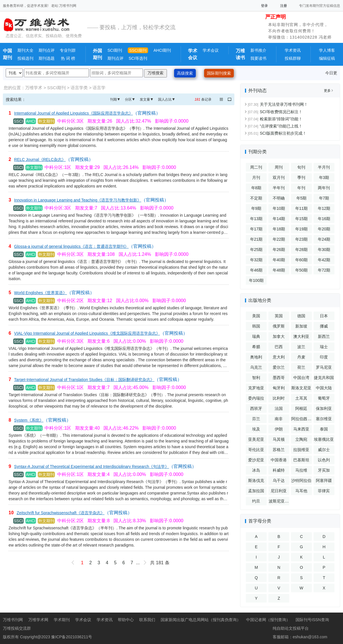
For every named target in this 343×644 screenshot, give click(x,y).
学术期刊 (62, 620)
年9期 (256, 208)
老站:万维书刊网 (64, 6)
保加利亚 (324, 408)
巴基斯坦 (301, 460)
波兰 (301, 347)
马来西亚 (301, 429)
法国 (279, 408)
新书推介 (258, 50)
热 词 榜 (67, 58)
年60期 (302, 260)
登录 (264, 6)
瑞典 (256, 336)
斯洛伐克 (256, 480)
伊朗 (279, 429)
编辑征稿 (327, 58)
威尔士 (324, 450)
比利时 (279, 398)
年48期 (279, 270)
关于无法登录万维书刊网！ (278, 104)
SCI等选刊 (138, 58)
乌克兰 (256, 367)
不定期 (256, 198)
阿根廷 (301, 408)
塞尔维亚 (324, 419)
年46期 (256, 270)
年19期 (302, 229)
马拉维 (301, 470)
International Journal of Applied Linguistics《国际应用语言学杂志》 (73, 113)
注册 (284, 6)
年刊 (301, 188)
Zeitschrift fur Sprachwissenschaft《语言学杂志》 (60, 513)
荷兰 (301, 367)
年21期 (256, 239)
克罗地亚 (256, 388)
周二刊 (256, 167)
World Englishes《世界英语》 (40, 293)
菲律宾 (324, 491)
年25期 (256, 250)
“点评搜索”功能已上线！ (275, 126)
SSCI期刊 (138, 50)
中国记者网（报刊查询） (268, 620)
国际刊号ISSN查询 (312, 620)
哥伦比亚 (256, 450)
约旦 (256, 501)
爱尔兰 (279, 367)
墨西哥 (279, 378)
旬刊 (301, 167)
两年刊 (324, 188)
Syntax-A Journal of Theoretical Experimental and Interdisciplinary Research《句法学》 (91, 466)
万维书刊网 (13, 620)
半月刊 (324, 167)
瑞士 (324, 347)
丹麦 (301, 357)
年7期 (324, 198)
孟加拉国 (256, 491)
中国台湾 (301, 378)
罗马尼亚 (324, 367)
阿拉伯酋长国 (301, 420)
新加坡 (301, 326)
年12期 (324, 208)
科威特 (279, 470)
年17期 (256, 229)
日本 (324, 316)
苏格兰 (279, 450)
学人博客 (327, 50)
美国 (256, 316)
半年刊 (279, 188)
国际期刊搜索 (219, 73)
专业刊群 (68, 50)
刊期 (113, 99)
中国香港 (279, 460)
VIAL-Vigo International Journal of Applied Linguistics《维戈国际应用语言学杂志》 (87, 333)
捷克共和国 (324, 378)
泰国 (324, 429)
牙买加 (324, 470)
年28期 (302, 250)
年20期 (324, 229)
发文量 (145, 99)
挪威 (324, 326)
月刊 (256, 178)
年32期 (256, 260)
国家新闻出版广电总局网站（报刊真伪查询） (201, 620)
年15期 (302, 219)
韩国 (256, 326)
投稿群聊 (293, 58)
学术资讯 (293, 50)
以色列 (324, 460)
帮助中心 (126, 620)
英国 (279, 316)
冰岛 (256, 470)
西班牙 (256, 408)
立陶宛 (301, 439)
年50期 (302, 270)
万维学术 (34, 88)
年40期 (279, 260)
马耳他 (301, 491)
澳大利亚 (301, 336)
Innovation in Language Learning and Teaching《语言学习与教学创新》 (78, 200)
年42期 (324, 260)
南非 (279, 419)
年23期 (302, 239)
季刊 (301, 178)
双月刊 (279, 178)
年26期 (279, 250)
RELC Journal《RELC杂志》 (40, 159)
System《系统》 (29, 420)
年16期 (324, 219)
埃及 (256, 429)
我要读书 (258, 58)
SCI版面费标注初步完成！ (277, 133)
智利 (256, 378)
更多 (328, 91)
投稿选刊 (25, 58)
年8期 (256, 188)
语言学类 (79, 88)
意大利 (279, 357)
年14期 (279, 219)
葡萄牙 (324, 398)
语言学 (99, 88)
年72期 (324, 270)
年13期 (256, 219)
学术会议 (211, 50)
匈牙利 (279, 388)
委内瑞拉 (256, 398)
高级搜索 (185, 73)
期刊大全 (25, 50)
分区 (128, 99)
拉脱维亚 (301, 450)
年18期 (279, 229)
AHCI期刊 (162, 50)
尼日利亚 (279, 491)
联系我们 (147, 620)
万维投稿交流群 (17, 628)
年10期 (279, 208)
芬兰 (256, 419)
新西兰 (324, 336)
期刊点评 (47, 50)
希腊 (256, 347)
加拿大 (279, 336)
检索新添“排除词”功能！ (275, 119)
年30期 (324, 250)
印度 (324, 357)
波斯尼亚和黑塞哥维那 (279, 502)
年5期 (302, 198)
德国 (301, 316)
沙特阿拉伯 (301, 480)
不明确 (279, 198)
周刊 (279, 167)
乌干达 (279, 480)
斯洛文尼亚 (301, 388)
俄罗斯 (279, 326)
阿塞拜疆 (324, 480)
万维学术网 (38, 620)
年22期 (279, 239)
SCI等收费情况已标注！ (275, 112)
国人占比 (165, 99)
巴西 (279, 347)
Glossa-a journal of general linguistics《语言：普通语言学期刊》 (71, 246)
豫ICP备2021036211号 (72, 637)
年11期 (302, 208)
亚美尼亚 (256, 439)
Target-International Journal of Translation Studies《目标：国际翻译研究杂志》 (84, 380)
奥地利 (256, 357)
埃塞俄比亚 (324, 439)
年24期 (324, 239)
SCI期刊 (115, 50)
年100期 (256, 280)
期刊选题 (47, 58)
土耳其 (301, 398)
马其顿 (279, 439)
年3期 (324, 178)
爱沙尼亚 (256, 460)
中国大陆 (324, 388)
